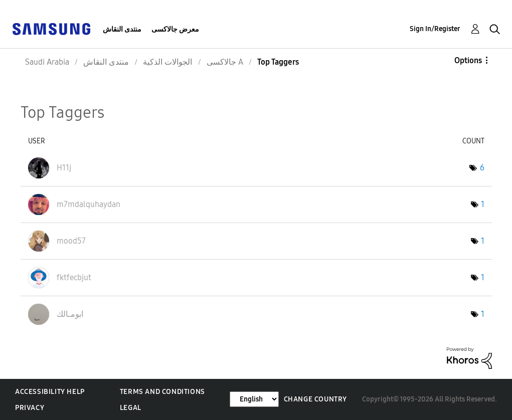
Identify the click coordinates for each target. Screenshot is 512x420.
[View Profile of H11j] (64, 168)
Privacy (30, 408)
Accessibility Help (50, 392)
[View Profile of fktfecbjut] (74, 277)
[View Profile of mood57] (71, 241)
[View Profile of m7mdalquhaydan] (89, 204)
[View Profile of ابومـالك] (70, 314)
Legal (131, 408)
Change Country (315, 399)
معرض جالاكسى (175, 29)
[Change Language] (254, 399)
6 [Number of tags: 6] (482, 168)
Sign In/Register (435, 29)
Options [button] (468, 60)
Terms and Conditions (162, 392)
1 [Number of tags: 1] (483, 204)
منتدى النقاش (122, 29)
